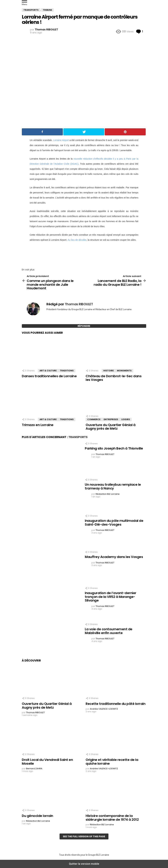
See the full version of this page (84, 836)
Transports (78, 437)
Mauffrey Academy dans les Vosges (114, 557)
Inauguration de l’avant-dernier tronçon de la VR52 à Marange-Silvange (111, 597)
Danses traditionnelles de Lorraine (49, 376)
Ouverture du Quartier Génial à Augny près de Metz (110, 427)
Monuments (124, 371)
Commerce (94, 419)
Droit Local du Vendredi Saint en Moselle (47, 762)
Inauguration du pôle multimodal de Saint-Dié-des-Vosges (114, 523)
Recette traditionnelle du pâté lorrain (115, 704)
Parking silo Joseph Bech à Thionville (114, 448)
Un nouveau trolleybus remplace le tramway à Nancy (113, 486)
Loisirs (126, 419)
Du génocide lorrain (37, 816)
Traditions (67, 371)
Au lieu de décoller (77, 240)
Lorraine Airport (61, 140)
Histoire (109, 371)
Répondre (84, 326)
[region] (84, 254)
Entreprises (111, 419)
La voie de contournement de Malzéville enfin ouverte (109, 631)
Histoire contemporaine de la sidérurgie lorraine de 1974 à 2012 (112, 818)
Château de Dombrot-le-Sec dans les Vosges (114, 378)
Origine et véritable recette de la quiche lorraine (112, 762)
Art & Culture (48, 371)
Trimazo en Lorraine (38, 425)
